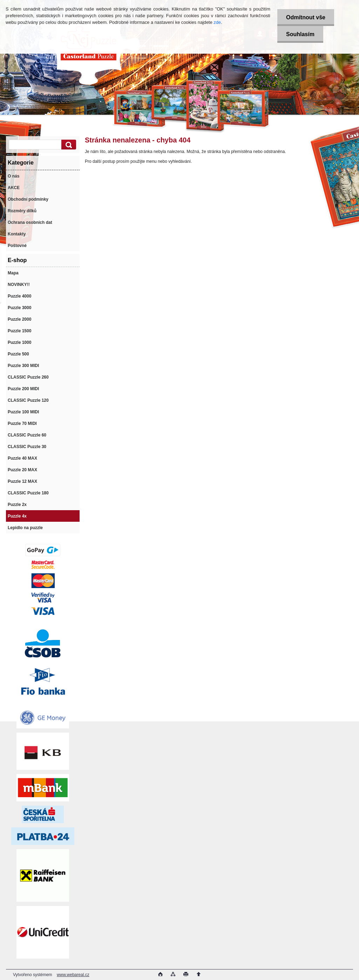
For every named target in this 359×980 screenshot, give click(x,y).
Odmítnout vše (306, 17)
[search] (68, 145)
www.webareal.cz (73, 975)
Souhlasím (300, 34)
